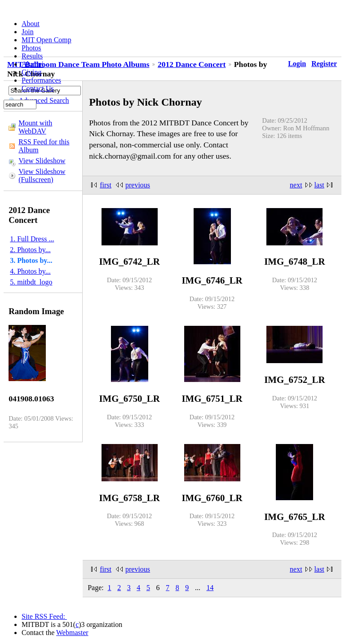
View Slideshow (42, 161)
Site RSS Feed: (44, 616)
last (319, 185)
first (106, 185)
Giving (31, 72)
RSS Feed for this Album (44, 146)
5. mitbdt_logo (31, 282)
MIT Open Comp (46, 40)
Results (32, 56)
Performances (41, 80)
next (296, 185)
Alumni (33, 64)
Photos (31, 48)
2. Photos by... (30, 250)
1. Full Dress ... (32, 239)
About (31, 24)
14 (210, 588)
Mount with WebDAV (35, 127)
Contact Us (38, 88)
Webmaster (72, 633)
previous (138, 185)
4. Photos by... (30, 271)
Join (28, 32)
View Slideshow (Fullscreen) (42, 175)
